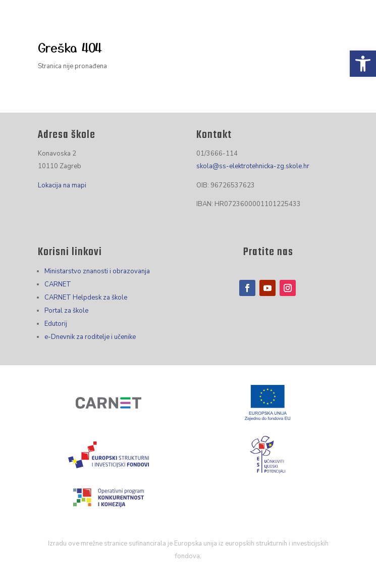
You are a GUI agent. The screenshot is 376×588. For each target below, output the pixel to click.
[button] (363, 64)
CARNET (58, 284)
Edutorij (56, 324)
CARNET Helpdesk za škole (86, 298)
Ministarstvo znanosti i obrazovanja (97, 271)
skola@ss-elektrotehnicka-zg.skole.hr (253, 166)
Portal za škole (66, 311)
